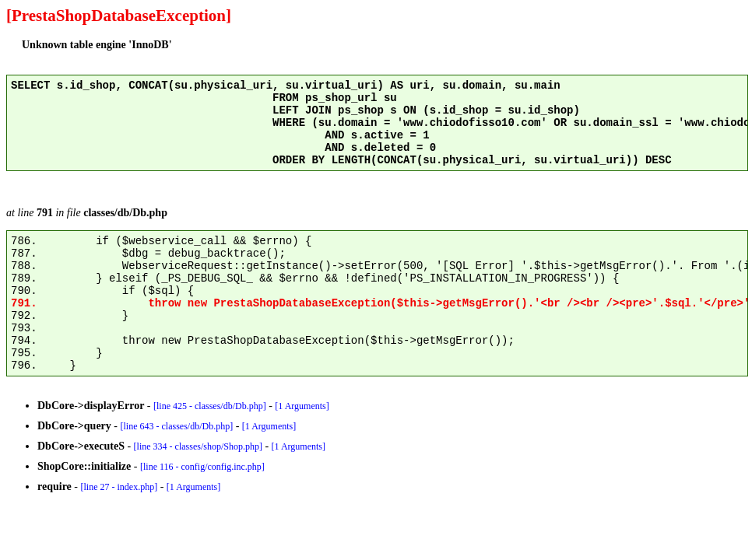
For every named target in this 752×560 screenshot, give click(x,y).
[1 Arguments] (302, 406)
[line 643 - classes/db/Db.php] (177, 426)
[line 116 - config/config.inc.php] (202, 467)
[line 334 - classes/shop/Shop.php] (198, 446)
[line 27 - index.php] (119, 487)
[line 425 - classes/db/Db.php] (210, 406)
